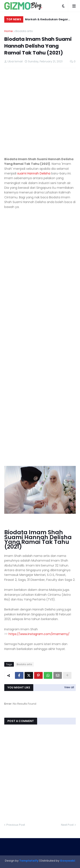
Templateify (29, 861)
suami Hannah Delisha (34, 173)
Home (9, 31)
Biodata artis (24, 31)
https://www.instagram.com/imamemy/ (39, 634)
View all (69, 687)
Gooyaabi (68, 861)
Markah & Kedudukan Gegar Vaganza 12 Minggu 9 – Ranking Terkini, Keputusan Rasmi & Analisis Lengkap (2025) (49, 20)
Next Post (67, 825)
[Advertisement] (40, 112)
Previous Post (16, 825)
